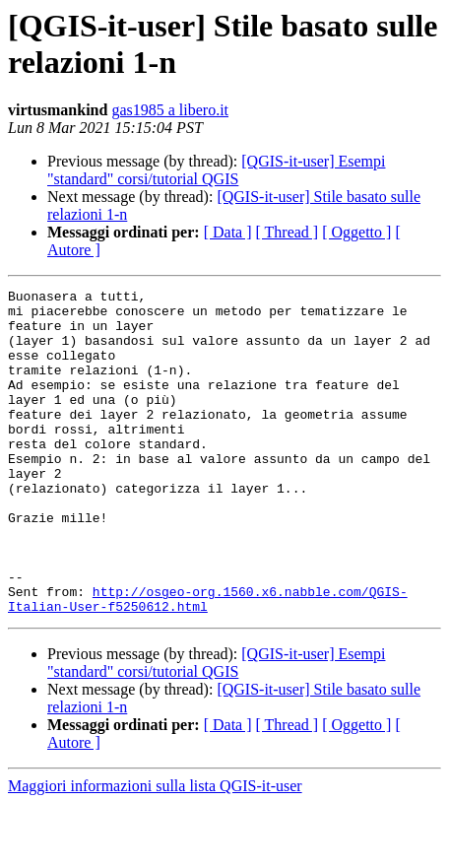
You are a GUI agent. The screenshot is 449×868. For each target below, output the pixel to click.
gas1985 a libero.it (170, 110)
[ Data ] (228, 232)
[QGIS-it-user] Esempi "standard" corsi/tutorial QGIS (216, 170)
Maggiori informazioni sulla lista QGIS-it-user (155, 851)
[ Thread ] (288, 232)
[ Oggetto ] (356, 232)
